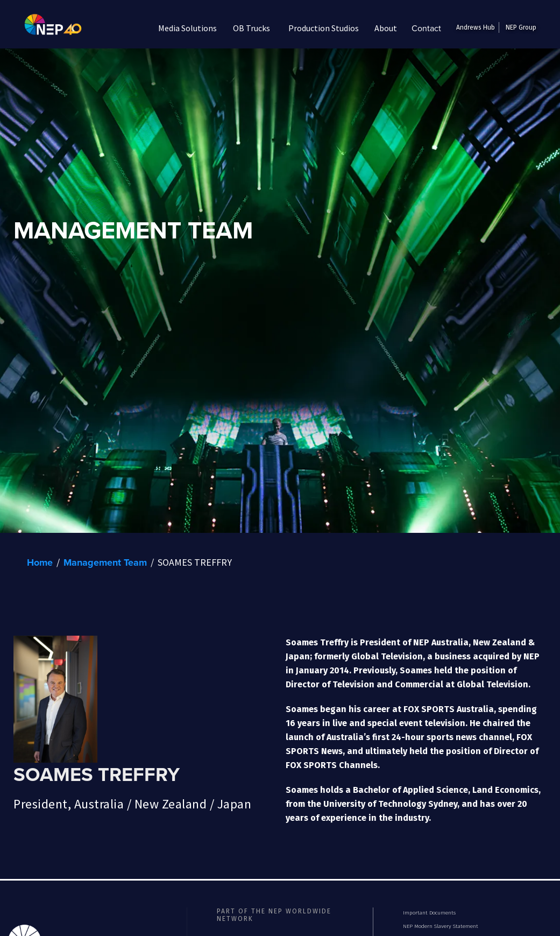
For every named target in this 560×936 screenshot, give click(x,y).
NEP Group (521, 27)
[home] (45, 28)
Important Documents (429, 913)
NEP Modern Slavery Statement (441, 926)
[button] (188, 28)
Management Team (105, 562)
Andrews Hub (476, 27)
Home (40, 562)
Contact (426, 28)
